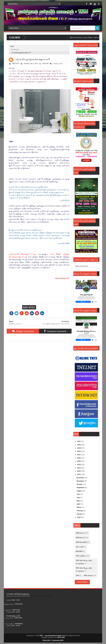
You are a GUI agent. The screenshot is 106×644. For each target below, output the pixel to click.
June (79, 498)
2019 (79, 448)
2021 (79, 441)
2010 (79, 517)
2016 (79, 458)
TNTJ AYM (61, 637)
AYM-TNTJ (16, 64)
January (80, 514)
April (79, 504)
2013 (79, 468)
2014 (79, 465)
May (78, 501)
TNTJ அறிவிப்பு (81, 556)
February (80, 511)
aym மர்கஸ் (80, 547)
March (79, 507)
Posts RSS (47, 640)
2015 (79, 461)
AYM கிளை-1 (80, 533)
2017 (79, 455)
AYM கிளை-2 (80, 538)
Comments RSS (58, 640)
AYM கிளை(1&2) (81, 542)
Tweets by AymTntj (81, 266)
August (80, 491)
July (78, 494)
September (81, 488)
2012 (79, 471)
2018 (79, 451)
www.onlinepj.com (62, 278)
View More (82, 582)
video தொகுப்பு (89, 575)
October (80, 484)
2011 (79, 474)
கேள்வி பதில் (15, 50)
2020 (79, 445)
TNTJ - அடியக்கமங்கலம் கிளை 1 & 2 (52, 636)
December (81, 478)
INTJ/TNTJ (79, 551)
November (81, 481)
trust (77, 575)
